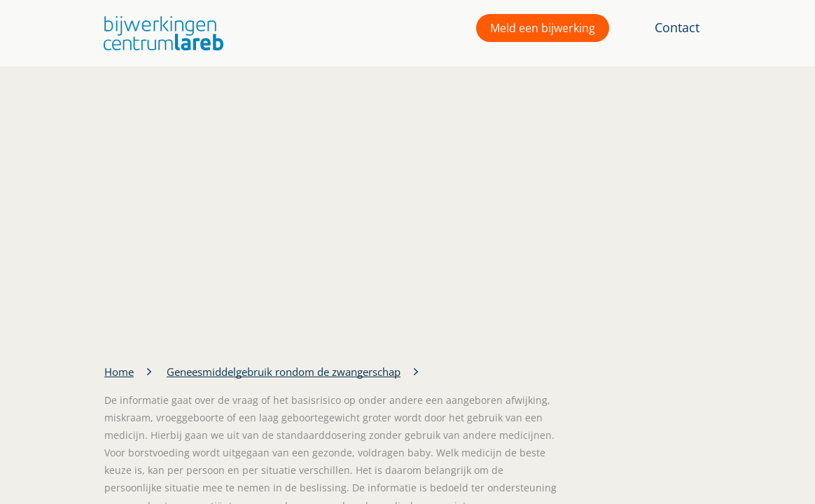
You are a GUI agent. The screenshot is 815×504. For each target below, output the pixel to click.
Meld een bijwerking (543, 28)
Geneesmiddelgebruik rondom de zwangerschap (284, 372)
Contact (677, 27)
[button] (160, 33)
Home (119, 372)
